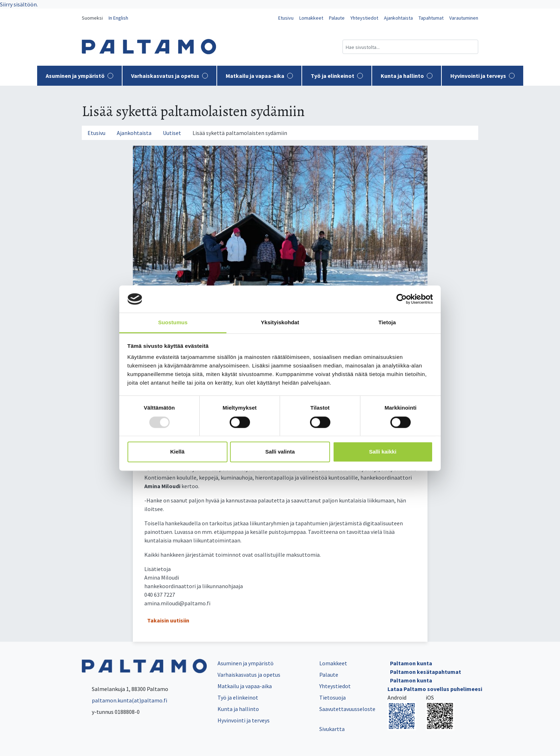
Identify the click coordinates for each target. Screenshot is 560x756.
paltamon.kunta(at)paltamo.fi (124, 700)
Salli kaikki (383, 452)
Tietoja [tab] (387, 323)
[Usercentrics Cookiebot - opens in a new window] (402, 299)
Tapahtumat (431, 18)
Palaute (337, 18)
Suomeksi (92, 18)
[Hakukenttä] (410, 47)
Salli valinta (280, 452)
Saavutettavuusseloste (347, 709)
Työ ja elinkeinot (337, 76)
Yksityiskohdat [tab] (280, 323)
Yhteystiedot (364, 18)
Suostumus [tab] (173, 323)
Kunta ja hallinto (407, 76)
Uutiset (172, 133)
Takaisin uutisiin (168, 620)
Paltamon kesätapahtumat (426, 672)
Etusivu (286, 18)
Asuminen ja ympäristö (79, 76)
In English (118, 18)
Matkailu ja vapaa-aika (259, 76)
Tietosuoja (332, 697)
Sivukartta (332, 729)
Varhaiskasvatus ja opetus (169, 76)
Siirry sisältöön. (19, 4)
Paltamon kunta (411, 663)
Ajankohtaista (398, 18)
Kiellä (177, 452)
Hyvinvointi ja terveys (482, 76)
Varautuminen (464, 18)
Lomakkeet (311, 18)
